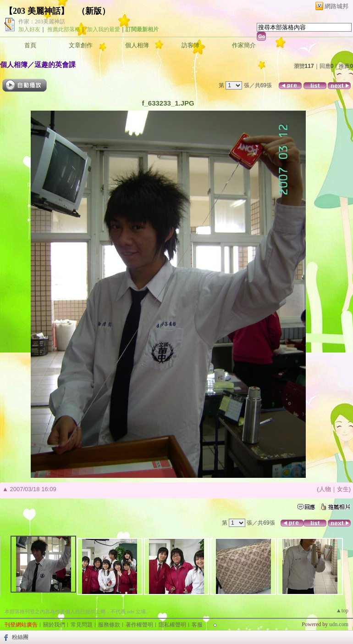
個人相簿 (137, 45)
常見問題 (82, 625)
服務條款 (109, 625)
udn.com (339, 624)
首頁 (30, 45)
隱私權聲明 (172, 625)
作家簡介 (244, 45)
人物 (325, 489)
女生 (343, 489)
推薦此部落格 (64, 29)
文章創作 (81, 45)
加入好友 (29, 29)
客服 (197, 625)
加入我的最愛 (104, 29)
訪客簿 (190, 45)
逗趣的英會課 (55, 64)
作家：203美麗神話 (42, 22)
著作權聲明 (139, 625)
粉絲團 (20, 637)
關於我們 (54, 625)
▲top (342, 610)
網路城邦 (336, 6)
